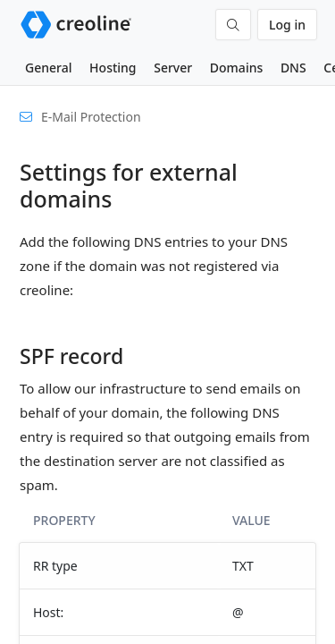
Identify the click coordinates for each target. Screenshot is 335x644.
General (48, 68)
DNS (293, 68)
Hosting (113, 68)
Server (173, 68)
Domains (236, 68)
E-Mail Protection (91, 117)
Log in (287, 25)
